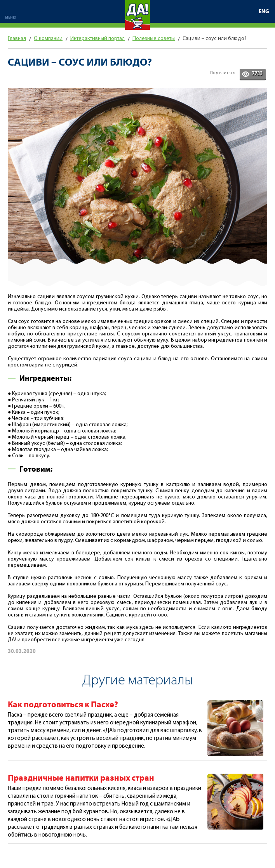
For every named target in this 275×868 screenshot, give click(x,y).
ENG (264, 12)
